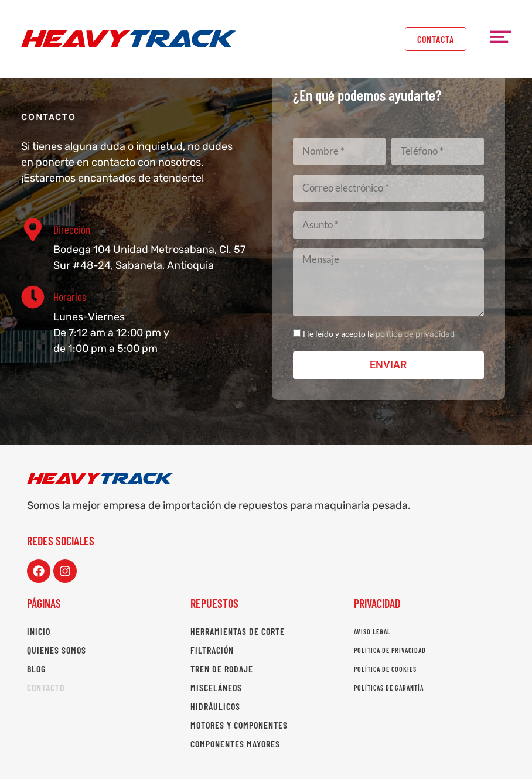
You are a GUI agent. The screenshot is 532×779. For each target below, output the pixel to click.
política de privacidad (415, 334)
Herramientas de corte (238, 631)
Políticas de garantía (389, 688)
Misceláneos (216, 687)
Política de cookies (385, 669)
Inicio (39, 631)
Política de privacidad (390, 650)
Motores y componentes (239, 725)
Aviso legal (372, 631)
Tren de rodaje (222, 669)
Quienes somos (57, 650)
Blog (36, 669)
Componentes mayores (235, 744)
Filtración (212, 650)
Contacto (46, 687)
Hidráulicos (215, 706)
